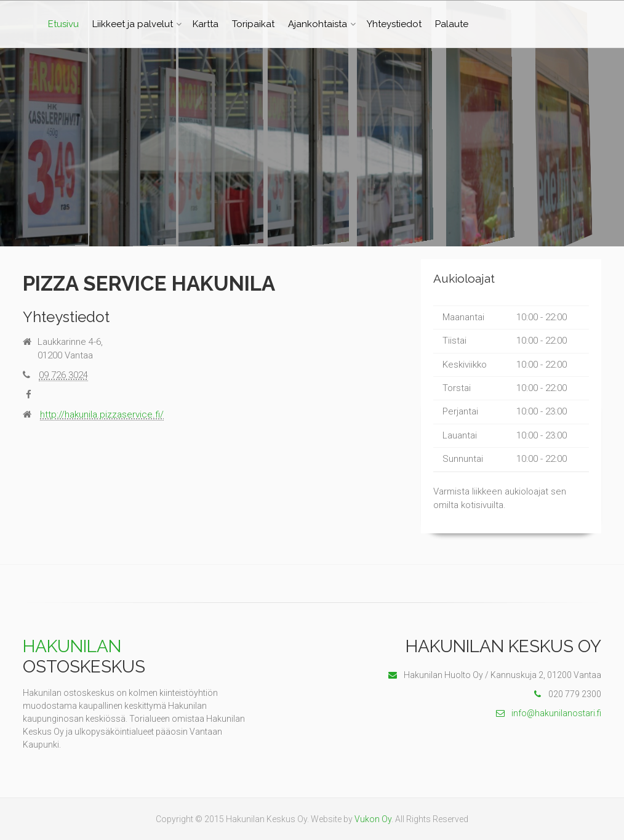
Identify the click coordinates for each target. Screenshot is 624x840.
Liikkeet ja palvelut (133, 24)
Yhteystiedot (394, 24)
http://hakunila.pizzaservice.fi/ (102, 414)
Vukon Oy (373, 819)
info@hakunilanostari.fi (549, 713)
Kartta (206, 24)
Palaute (452, 24)
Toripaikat (253, 24)
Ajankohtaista (318, 24)
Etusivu (63, 24)
